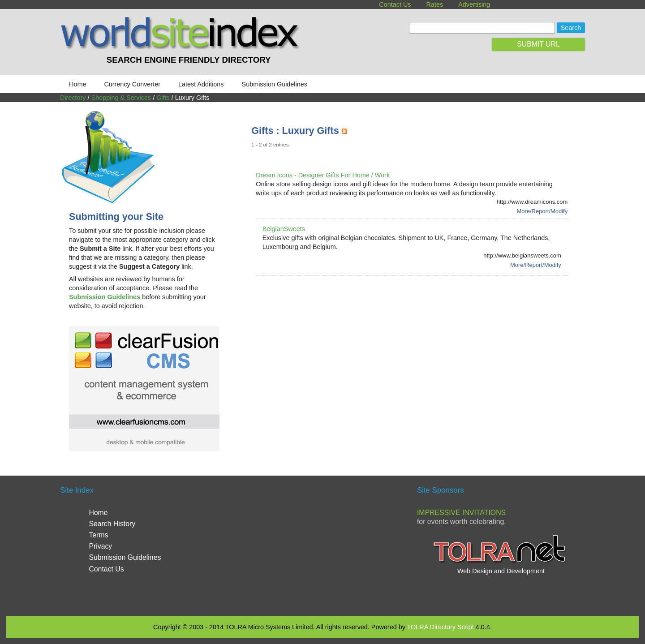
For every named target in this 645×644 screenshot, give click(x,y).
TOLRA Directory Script (441, 627)
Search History (112, 524)
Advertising (474, 4)
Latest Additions (201, 84)
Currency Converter (132, 84)
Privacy (100, 546)
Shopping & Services (121, 98)
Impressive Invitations (461, 513)
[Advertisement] (414, 309)
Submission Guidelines (275, 84)
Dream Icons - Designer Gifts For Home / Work (323, 175)
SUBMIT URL (538, 44)
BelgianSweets (284, 229)
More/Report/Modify (542, 211)
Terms (98, 535)
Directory (73, 98)
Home (77, 84)
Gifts (163, 98)
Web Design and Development (501, 571)
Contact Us (395, 4)
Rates (435, 4)
